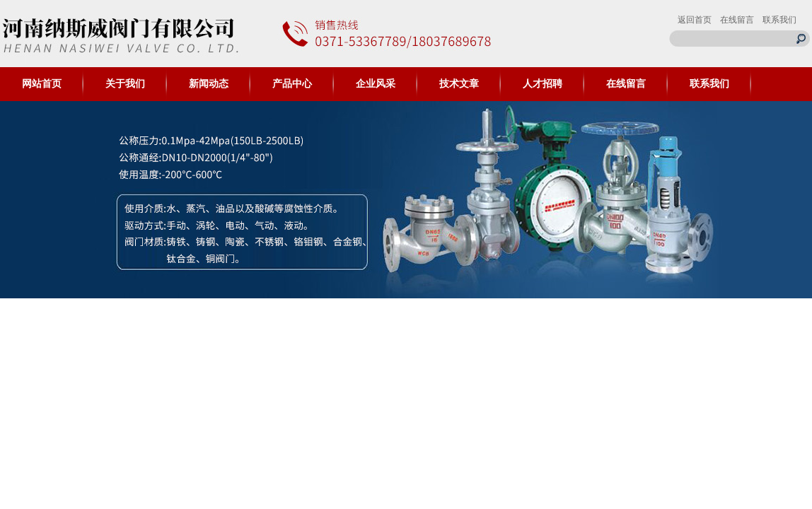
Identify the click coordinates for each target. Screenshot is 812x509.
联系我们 (779, 20)
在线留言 (737, 20)
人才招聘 (543, 84)
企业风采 (376, 84)
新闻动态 (209, 84)
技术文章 (459, 84)
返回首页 (695, 20)
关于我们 (125, 84)
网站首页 (42, 84)
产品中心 (292, 84)
